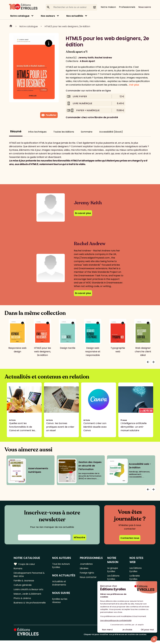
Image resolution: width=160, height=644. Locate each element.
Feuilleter (49, 115)
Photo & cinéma (23, 600)
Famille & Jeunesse (24, 582)
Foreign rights (87, 573)
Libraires (84, 569)
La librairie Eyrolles (135, 578)
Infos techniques (37, 132)
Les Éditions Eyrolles (114, 578)
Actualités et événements (60, 588)
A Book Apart (87, 61)
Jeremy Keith (86, 58)
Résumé (16, 131)
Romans (18, 569)
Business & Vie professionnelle (30, 605)
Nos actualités (75, 16)
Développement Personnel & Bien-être (30, 575)
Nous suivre (145, 7)
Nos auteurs (48, 16)
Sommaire (87, 132)
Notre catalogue (20, 16)
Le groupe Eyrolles (113, 570)
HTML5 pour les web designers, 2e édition (67, 26)
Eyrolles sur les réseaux (61, 606)
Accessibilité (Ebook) (111, 132)
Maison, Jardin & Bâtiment (28, 596)
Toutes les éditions (64, 132)
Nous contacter (88, 578)
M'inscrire (80, 537)
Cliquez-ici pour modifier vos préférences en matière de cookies (115, 638)
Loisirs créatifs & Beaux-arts (29, 591)
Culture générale (23, 586)
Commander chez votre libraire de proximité (92, 117)
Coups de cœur (25, 564)
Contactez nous (130, 538)
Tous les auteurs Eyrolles (62, 566)
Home (11, 26)
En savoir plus (83, 213)
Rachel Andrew (103, 58)
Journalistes (86, 564)
